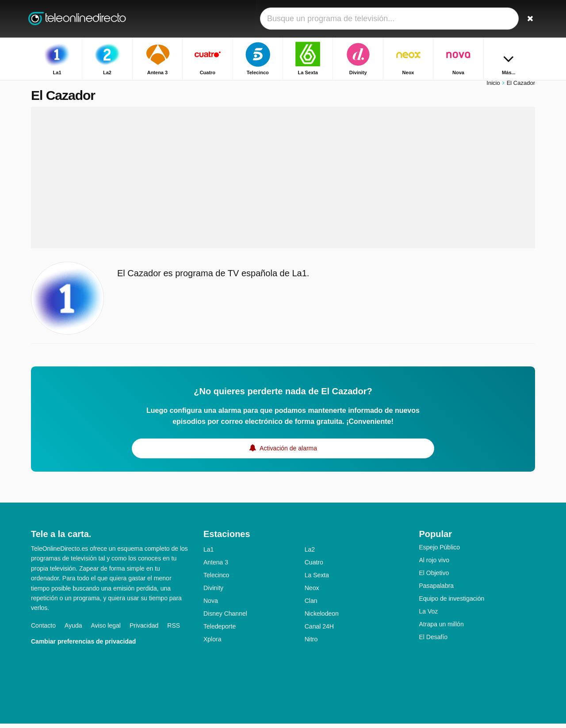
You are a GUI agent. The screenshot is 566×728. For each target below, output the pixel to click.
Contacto (43, 630)
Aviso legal (106, 630)
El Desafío (434, 641)
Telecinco (216, 579)
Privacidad (144, 630)
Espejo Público (440, 552)
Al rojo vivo (434, 564)
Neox (312, 592)
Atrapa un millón (442, 629)
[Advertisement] (283, 182)
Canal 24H (319, 631)
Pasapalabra (437, 590)
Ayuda (73, 630)
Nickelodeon (322, 618)
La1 (208, 554)
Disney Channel (225, 618)
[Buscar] (525, 19)
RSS (174, 630)
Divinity (213, 592)
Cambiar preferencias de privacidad (83, 646)
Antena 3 (216, 567)
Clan (311, 605)
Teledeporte (220, 631)
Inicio (493, 87)
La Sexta (317, 579)
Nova (211, 605)
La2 (310, 554)
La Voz (429, 616)
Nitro (311, 644)
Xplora (212, 644)
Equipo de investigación (452, 603)
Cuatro (314, 567)
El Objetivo (434, 577)
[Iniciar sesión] (496, 19)
